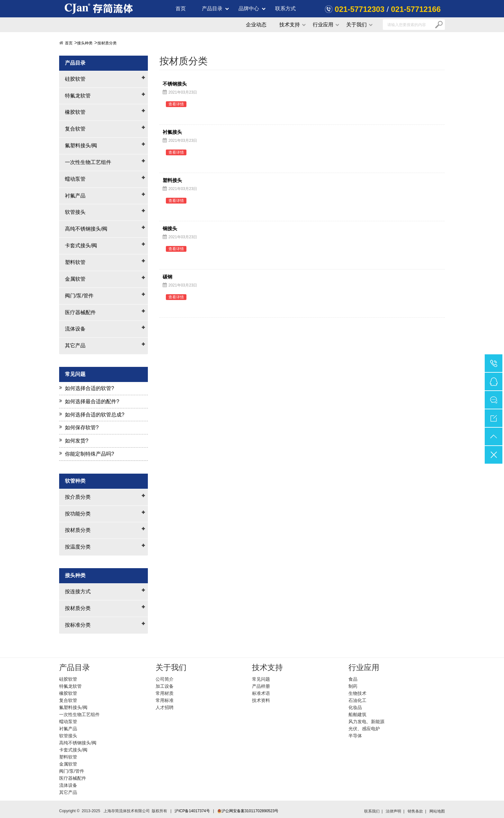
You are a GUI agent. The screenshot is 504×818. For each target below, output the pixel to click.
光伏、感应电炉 (364, 729)
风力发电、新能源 (366, 722)
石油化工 (357, 700)
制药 (353, 686)
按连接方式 (78, 591)
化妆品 (355, 707)
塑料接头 (172, 180)
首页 (181, 9)
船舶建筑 (357, 714)
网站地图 (437, 811)
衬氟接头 (172, 132)
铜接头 (170, 229)
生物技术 (357, 693)
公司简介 (165, 679)
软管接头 (75, 212)
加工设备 (165, 686)
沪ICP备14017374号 (192, 811)
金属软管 (75, 279)
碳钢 (167, 277)
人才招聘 (165, 707)
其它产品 (75, 345)
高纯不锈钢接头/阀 (86, 229)
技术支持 (290, 25)
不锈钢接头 (175, 84)
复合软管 (75, 129)
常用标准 (165, 700)
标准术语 (261, 693)
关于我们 (356, 25)
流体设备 (75, 329)
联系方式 (285, 9)
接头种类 (85, 43)
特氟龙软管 (78, 96)
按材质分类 (107, 43)
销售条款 (415, 811)
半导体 (355, 736)
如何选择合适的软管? (90, 388)
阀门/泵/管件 (79, 296)
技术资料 (261, 700)
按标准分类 (78, 625)
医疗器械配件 (80, 312)
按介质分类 (78, 497)
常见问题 (261, 679)
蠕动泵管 (75, 179)
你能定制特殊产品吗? (90, 454)
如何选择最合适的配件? (92, 401)
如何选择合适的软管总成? (95, 415)
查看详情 (176, 104)
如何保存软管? (82, 427)
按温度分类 (78, 547)
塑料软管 (75, 262)
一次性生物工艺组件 (88, 162)
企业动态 (256, 25)
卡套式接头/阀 (81, 245)
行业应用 (323, 25)
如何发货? (77, 441)
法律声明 (393, 811)
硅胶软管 (75, 79)
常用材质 (165, 693)
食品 (353, 679)
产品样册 (261, 686)
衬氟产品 (75, 196)
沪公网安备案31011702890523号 (248, 811)
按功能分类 (78, 514)
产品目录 (212, 9)
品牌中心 (249, 9)
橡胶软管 (75, 112)
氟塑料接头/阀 (81, 145)
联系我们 (372, 811)
